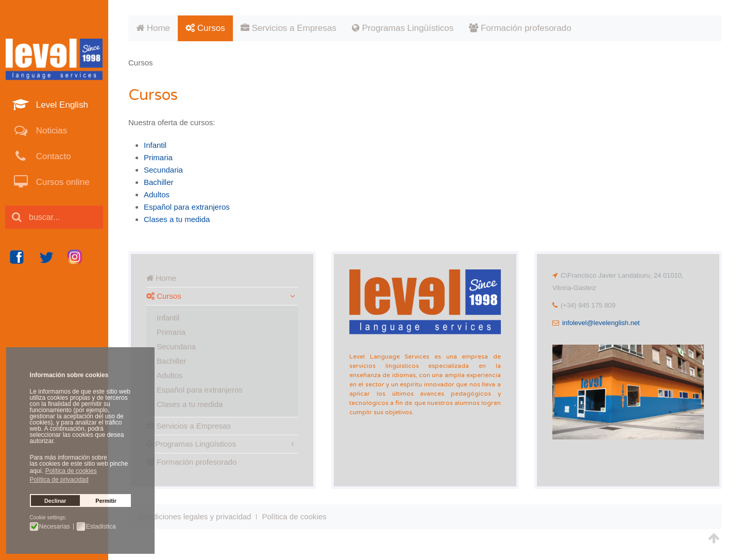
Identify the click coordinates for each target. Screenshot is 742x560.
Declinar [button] (55, 501)
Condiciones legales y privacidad (195, 516)
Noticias (50, 131)
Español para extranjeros (187, 207)
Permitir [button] (106, 501)
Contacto (52, 156)
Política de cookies (294, 516)
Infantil (155, 145)
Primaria (158, 157)
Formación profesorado (520, 28)
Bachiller (159, 182)
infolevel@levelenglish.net (601, 323)
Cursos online (62, 182)
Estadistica (101, 527)
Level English (61, 105)
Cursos (205, 28)
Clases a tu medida (177, 219)
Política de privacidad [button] (59, 480)
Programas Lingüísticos (403, 28)
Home (153, 28)
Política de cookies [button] (71, 471)
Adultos (157, 194)
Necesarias (55, 527)
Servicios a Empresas (289, 28)
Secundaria (163, 170)
